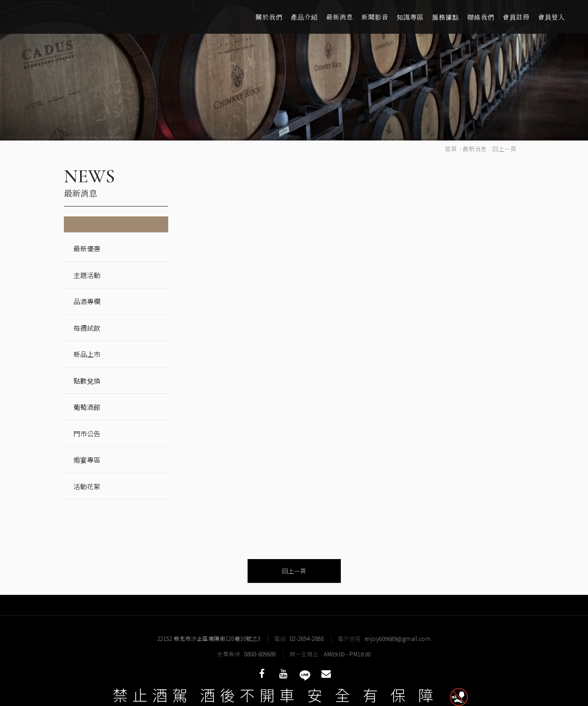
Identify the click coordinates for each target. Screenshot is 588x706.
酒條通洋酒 (67, 17)
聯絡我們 (481, 17)
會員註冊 (516, 17)
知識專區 (410, 17)
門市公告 (87, 433)
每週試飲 (87, 328)
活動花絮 (87, 486)
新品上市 (87, 354)
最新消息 (340, 17)
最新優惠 (87, 248)
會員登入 (551, 17)
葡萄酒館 (87, 407)
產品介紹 (304, 17)
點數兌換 (87, 381)
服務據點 (446, 17)
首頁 (451, 149)
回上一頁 (504, 149)
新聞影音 (375, 17)
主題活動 (87, 275)
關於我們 (269, 17)
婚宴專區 (87, 460)
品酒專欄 (87, 301)
